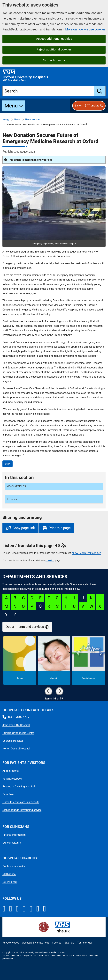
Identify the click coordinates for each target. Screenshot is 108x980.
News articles (33, 120)
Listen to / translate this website (21, 802)
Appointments (11, 771)
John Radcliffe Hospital (16, 725)
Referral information (14, 835)
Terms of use (85, 943)
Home (6, 120)
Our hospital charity (14, 866)
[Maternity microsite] (54, 660)
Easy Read (8, 794)
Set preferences (54, 60)
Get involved (10, 882)
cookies (50, 560)
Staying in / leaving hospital (19, 786)
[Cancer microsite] (20, 660)
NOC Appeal (9, 874)
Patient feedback (12, 779)
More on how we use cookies (85, 29)
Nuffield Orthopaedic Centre (18, 733)
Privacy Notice (11, 943)
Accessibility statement (35, 943)
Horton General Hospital (16, 749)
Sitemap (69, 943)
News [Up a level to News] (13, 499)
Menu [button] (11, 106)
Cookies (57, 943)
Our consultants (12, 843)
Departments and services (25, 627)
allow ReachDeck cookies (86, 553)
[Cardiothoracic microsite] (89, 660)
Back (7, 464)
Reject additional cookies (54, 49)
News (17, 120)
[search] (100, 91)
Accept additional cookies (54, 39)
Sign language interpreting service (22, 810)
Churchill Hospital (13, 741)
